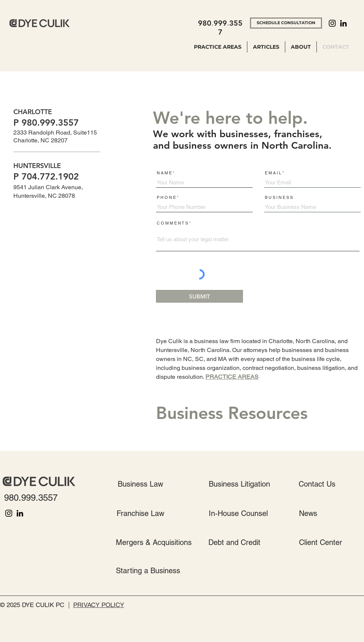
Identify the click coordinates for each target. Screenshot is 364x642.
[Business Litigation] (239, 484)
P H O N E (166, 198)
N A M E (164, 173)
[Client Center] (320, 542)
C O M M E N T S (172, 223)
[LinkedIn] (343, 23)
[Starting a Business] (148, 571)
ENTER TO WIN (31, 431)
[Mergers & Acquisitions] (154, 542)
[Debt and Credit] (234, 542)
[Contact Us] (317, 484)
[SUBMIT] (199, 296)
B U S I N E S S (279, 198)
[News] (308, 513)
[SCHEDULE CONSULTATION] (286, 23)
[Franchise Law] (140, 513)
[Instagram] (332, 23)
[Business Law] (140, 484)
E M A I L (273, 173)
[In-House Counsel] (238, 513)
